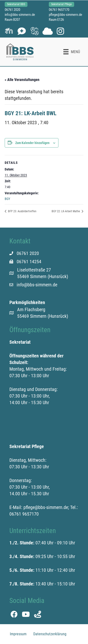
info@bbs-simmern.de (20, 15)
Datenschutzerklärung (50, 634)
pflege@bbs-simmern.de (65, 15)
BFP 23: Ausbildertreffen (22, 211)
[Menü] (72, 52)
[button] (9, 31)
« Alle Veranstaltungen (22, 80)
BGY (7, 199)
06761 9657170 (59, 10)
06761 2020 (12, 10)
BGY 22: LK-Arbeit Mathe (66, 211)
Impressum (18, 634)
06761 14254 (29, 262)
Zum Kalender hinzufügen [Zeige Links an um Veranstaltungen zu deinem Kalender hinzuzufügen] (32, 143)
